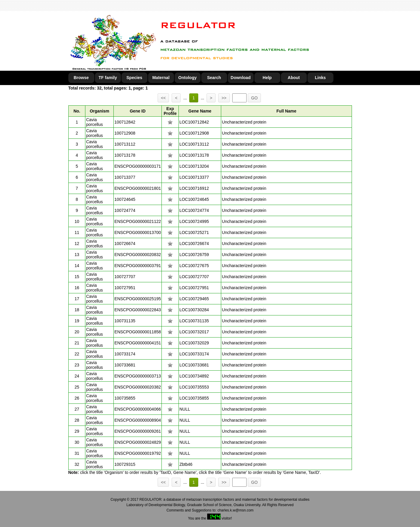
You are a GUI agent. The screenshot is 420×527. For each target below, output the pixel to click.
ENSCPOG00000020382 (138, 387)
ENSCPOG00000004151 (138, 343)
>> (224, 98)
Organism (100, 111)
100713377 (125, 177)
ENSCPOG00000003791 (138, 266)
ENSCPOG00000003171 (138, 166)
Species (134, 78)
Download (241, 78)
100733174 (125, 354)
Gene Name (200, 111)
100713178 (125, 155)
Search (214, 78)
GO (254, 98)
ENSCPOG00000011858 (138, 332)
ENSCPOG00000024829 (138, 442)
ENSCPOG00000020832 (138, 255)
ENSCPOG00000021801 (138, 188)
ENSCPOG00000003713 (138, 376)
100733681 (125, 365)
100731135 (125, 321)
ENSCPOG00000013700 (138, 232)
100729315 (125, 464)
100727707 (125, 277)
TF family (108, 78)
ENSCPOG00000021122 (138, 221)
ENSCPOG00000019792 (138, 453)
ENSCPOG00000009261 (138, 431)
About (294, 78)
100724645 (125, 199)
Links (320, 78)
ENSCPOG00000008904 (138, 420)
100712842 (125, 122)
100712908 (125, 133)
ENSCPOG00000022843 (138, 310)
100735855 (125, 398)
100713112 (125, 144)
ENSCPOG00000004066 (138, 409)
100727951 (125, 288)
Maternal (161, 78)
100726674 (125, 244)
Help (267, 78)
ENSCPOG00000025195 (138, 299)
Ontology (187, 78)
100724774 (125, 210)
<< (163, 98)
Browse (81, 78)
